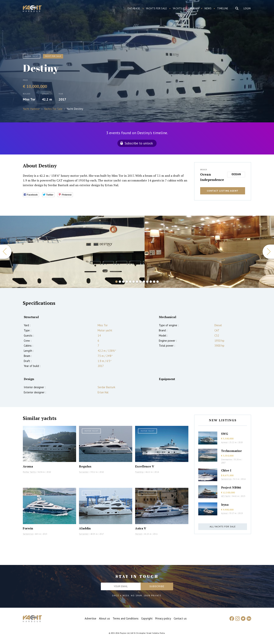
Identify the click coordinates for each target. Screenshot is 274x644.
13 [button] (158, 282)
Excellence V (145, 466)
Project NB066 (231, 487)
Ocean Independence (212, 177)
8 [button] (140, 282)
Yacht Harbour (32, 9)
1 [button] (116, 282)
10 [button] (147, 282)
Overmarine (227, 459)
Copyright (147, 618)
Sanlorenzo (28, 534)
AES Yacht (226, 496)
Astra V (141, 528)
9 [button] (144, 282)
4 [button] (127, 282)
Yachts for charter (186, 8)
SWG (225, 434)
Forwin (28, 528)
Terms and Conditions (126, 618)
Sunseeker (84, 472)
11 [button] (151, 282)
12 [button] (154, 282)
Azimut (224, 442)
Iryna (225, 505)
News (208, 8)
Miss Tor (29, 99)
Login (247, 8)
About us (104, 618)
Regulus (85, 466)
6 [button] (134, 282)
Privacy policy (163, 618)
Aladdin (85, 528)
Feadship (139, 472)
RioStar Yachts (29, 472)
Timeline (223, 8)
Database (134, 8)
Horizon (139, 534)
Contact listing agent (223, 191)
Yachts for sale (157, 8)
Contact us (180, 618)
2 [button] (120, 282)
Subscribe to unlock (139, 143)
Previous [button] (6, 252)
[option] (72, 252)
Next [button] (268, 252)
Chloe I (226, 470)
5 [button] (130, 282)
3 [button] (123, 282)
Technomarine (231, 451)
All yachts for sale (223, 526)
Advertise (90, 618)
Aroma (28, 466)
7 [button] (137, 282)
